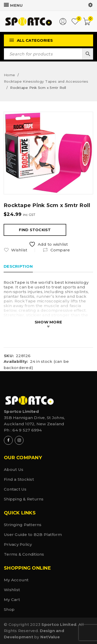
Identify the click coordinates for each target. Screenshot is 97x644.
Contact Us (15, 489)
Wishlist (12, 590)
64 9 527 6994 (27, 430)
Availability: (16, 362)
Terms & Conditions (24, 554)
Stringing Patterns (23, 525)
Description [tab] (18, 266)
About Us (14, 469)
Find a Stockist (19, 479)
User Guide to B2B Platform (33, 535)
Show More (48, 322)
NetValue (50, 637)
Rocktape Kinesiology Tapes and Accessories (46, 81)
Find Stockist (35, 230)
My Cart (12, 600)
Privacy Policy (18, 544)
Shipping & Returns (24, 499)
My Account (16, 580)
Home (9, 75)
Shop (9, 609)
